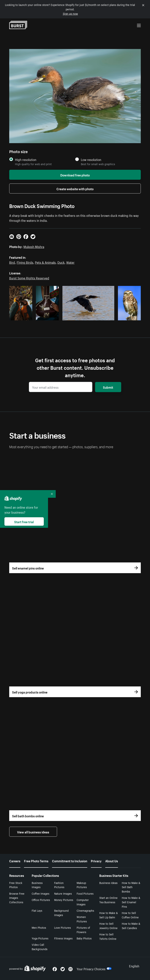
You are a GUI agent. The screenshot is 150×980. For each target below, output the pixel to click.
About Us (112, 861)
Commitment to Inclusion (70, 861)
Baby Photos (84, 938)
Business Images (37, 885)
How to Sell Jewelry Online (108, 926)
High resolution (26, 160)
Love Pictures (63, 927)
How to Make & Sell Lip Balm (109, 915)
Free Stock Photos (16, 885)
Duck (61, 262)
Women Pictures (82, 919)
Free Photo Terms (36, 861)
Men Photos (39, 927)
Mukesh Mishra (34, 246)
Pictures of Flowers (83, 930)
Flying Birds (25, 262)
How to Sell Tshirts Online (108, 936)
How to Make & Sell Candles (131, 926)
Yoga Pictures (40, 938)
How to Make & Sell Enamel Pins (131, 902)
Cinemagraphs (85, 910)
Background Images (61, 913)
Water (70, 262)
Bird (12, 262)
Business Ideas (108, 883)
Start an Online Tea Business (108, 900)
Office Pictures (41, 900)
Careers (15, 861)
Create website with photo (75, 188)
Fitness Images (63, 938)
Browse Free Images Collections (17, 898)
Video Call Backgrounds (40, 947)
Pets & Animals (45, 262)
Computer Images (83, 902)
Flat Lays (37, 910)
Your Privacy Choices (94, 969)
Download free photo (75, 175)
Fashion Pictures (59, 885)
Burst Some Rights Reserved (29, 278)
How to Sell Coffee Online (130, 915)
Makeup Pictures (82, 885)
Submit (108, 387)
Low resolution (91, 160)
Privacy (96, 861)
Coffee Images (41, 893)
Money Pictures (64, 900)
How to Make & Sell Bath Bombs (131, 887)
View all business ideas (33, 832)
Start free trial (24, 521)
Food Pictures (85, 893)
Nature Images (63, 893)
